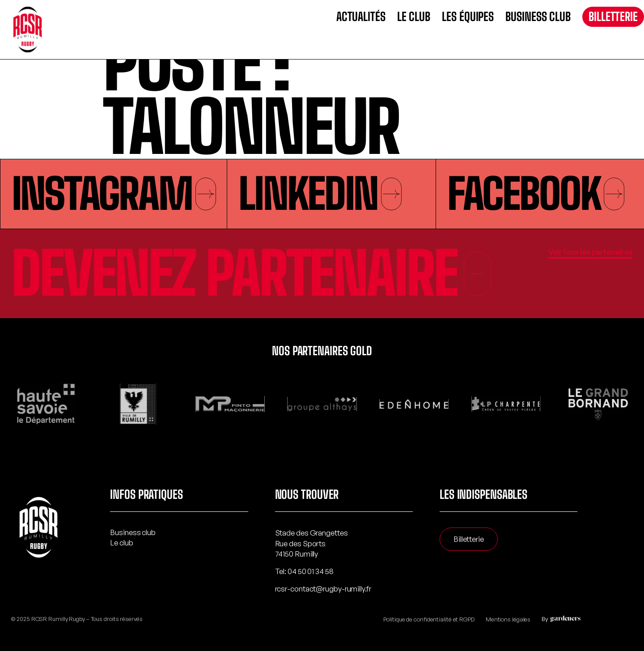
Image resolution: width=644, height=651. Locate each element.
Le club (414, 17)
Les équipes (468, 17)
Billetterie (613, 17)
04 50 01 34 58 (311, 571)
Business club (538, 17)
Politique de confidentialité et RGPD (429, 619)
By (559, 619)
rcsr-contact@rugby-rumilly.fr (323, 589)
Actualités (361, 17)
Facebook (536, 194)
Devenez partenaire (252, 273)
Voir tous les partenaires (591, 252)
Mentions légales (508, 619)
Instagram (114, 194)
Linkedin (320, 194)
